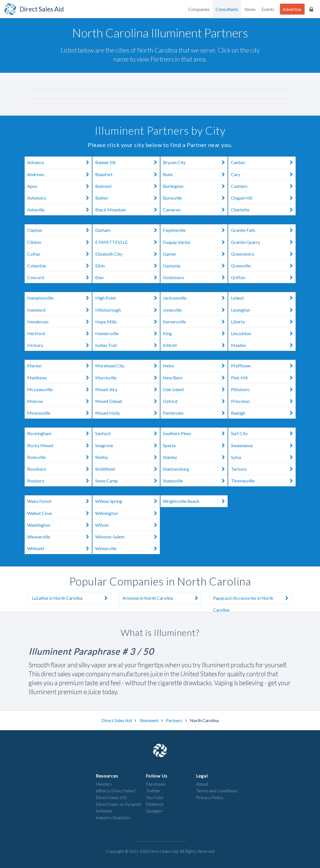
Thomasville (263, 481)
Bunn (195, 174)
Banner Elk (128, 162)
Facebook (156, 784)
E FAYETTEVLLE (128, 242)
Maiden (263, 345)
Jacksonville (195, 298)
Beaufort (128, 174)
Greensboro (263, 254)
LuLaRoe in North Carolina (71, 598)
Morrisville (128, 378)
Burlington (195, 186)
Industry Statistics (113, 817)
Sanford (128, 433)
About (202, 784)
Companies (199, 9)
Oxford (195, 401)
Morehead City (128, 366)
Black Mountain (128, 210)
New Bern (195, 378)
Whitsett (59, 548)
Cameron (195, 210)
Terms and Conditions (217, 791)
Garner (195, 254)
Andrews (59, 174)
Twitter (153, 791)
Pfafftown (263, 366)
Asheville (59, 210)
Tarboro (263, 469)
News (250, 9)
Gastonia (195, 266)
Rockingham (59, 433)
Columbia (59, 266)
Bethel (128, 198)
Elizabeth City (128, 254)
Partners (174, 720)
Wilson (128, 525)
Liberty (263, 322)
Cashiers (263, 186)
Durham (128, 230)
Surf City (263, 433)
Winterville (128, 548)
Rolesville (59, 457)
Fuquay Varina (195, 242)
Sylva (263, 457)
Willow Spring (128, 501)
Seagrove (128, 445)
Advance (59, 162)
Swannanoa (263, 445)
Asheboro (59, 198)
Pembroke (195, 413)
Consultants (227, 9)
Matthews (59, 378)
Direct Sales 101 (111, 797)
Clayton (59, 230)
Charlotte (263, 210)
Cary (263, 174)
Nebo (195, 366)
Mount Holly (128, 413)
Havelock (59, 310)
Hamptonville (59, 298)
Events (268, 9)
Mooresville (59, 413)
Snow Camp (128, 481)
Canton (263, 162)
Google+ (154, 811)
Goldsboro (195, 277)
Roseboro (59, 469)
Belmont (128, 186)
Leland (263, 298)
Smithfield (128, 469)
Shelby (128, 457)
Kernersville (195, 322)
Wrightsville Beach (195, 501)
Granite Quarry (263, 242)
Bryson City (195, 162)
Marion (59, 366)
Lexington (263, 310)
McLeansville (59, 389)
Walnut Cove (59, 513)
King (195, 333)
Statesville (195, 481)
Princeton (263, 401)
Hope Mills (128, 322)
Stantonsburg (195, 469)
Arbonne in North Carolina (162, 598)
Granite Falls (263, 230)
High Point (128, 298)
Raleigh (263, 413)
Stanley (195, 457)
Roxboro (59, 481)
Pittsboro (263, 389)
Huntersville (128, 333)
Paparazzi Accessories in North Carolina (252, 598)
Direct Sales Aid (117, 720)
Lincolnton (263, 333)
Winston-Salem (128, 537)
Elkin (128, 266)
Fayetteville (195, 230)
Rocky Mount (59, 445)
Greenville (263, 266)
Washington (59, 525)
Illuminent (149, 720)
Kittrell (195, 345)
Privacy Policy (210, 797)
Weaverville (59, 537)
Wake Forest (59, 501)
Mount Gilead (128, 401)
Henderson (59, 322)
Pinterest (155, 804)
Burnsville (195, 198)
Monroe (59, 401)
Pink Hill (263, 378)
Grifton (263, 277)
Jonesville (195, 310)
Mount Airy (128, 389)
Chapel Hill (263, 198)
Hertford (59, 333)
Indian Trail (128, 345)
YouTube (155, 797)
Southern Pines (195, 433)
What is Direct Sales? (116, 791)
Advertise (292, 9)
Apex (59, 186)
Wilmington (128, 513)
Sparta (195, 445)
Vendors (104, 784)
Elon (128, 277)
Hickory (59, 345)
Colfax (59, 254)
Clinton (59, 242)
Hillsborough (128, 310)
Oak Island (195, 389)
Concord (59, 277)
